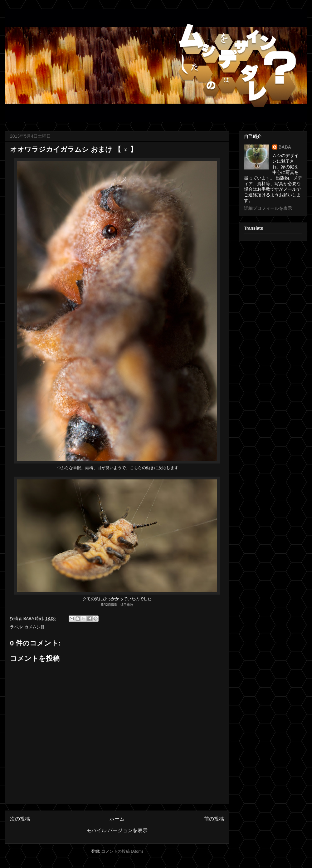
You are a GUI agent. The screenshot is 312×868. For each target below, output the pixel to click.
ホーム (117, 819)
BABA (285, 147)
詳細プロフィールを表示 (268, 208)
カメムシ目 (34, 627)
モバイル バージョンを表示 (117, 830)
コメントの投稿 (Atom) (122, 851)
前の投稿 (214, 819)
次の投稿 (20, 819)
